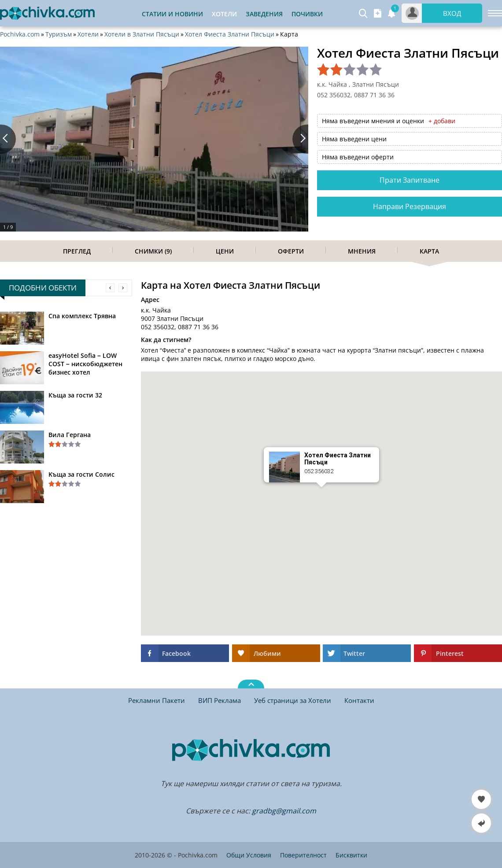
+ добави (442, 121)
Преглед (77, 251)
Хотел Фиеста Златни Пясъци (230, 34)
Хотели (88, 34)
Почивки (307, 14)
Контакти (359, 700)
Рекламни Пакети (157, 700)
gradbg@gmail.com (284, 811)
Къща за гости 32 (75, 395)
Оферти (291, 251)
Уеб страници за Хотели (293, 700)
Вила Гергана (70, 435)
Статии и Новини (172, 14)
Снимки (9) (153, 251)
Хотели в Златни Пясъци (142, 34)
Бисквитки (351, 855)
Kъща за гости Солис (81, 474)
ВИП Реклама (220, 700)
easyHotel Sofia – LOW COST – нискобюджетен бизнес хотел (85, 364)
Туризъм (59, 34)
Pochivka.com (20, 34)
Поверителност (303, 855)
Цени (225, 251)
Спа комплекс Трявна (82, 316)
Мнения (362, 251)
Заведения (264, 14)
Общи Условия (249, 855)
